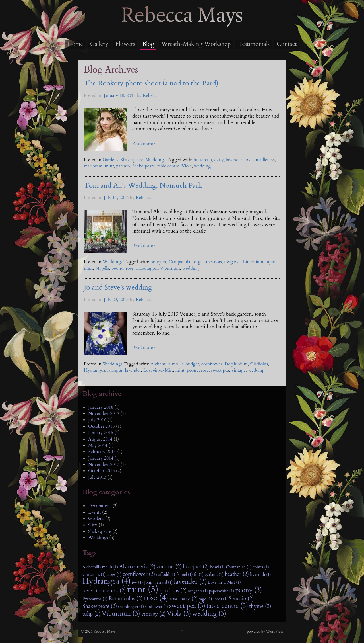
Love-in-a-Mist (158, 370)
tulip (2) (91, 614)
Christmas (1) (94, 575)
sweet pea (220, 370)
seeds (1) (221, 599)
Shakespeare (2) (100, 606)
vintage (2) (153, 614)
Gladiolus (259, 364)
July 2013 (97, 477)
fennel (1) (185, 575)
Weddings (155, 160)
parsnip (123, 166)
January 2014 (101, 458)
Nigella (102, 268)
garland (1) (214, 575)
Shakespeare (132, 160)
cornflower (212, 364)
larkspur (115, 370)
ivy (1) (137, 582)
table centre (168, 166)
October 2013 (102, 471)
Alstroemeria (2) (137, 567)
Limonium (253, 262)
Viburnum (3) (121, 614)
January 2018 (101, 407)
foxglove (232, 262)
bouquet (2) (196, 567)
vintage (238, 370)
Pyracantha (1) (95, 599)
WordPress (275, 632)
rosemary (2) (184, 599)
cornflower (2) (139, 574)
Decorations (100, 506)
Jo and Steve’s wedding (118, 287)
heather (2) (237, 574)
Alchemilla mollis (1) (100, 567)
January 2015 (101, 433)
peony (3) (249, 590)
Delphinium (236, 364)
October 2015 (102, 426)
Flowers (125, 44)
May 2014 (98, 445)
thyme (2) (260, 606)
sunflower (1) (157, 607)
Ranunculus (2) (126, 599)
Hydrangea (95, 370)
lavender (234, 160)
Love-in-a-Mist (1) (225, 582)
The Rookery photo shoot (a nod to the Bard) (151, 83)
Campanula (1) (239, 567)
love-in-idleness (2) (104, 591)
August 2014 (100, 439)
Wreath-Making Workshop (196, 44)
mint (109, 166)
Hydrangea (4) (106, 581)
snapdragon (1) (131, 607)
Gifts (93, 525)
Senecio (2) (241, 599)
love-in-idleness (260, 160)
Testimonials (254, 44)
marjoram (93, 166)
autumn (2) (169, 567)
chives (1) (261, 567)
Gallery (99, 44)
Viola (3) (179, 614)
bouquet (158, 262)
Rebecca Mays (182, 26)
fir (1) (199, 575)
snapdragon (147, 268)
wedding (202, 166)
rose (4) (156, 598)
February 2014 (102, 452)
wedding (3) (209, 614)
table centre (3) (227, 606)
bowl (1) (217, 567)
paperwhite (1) (222, 591)
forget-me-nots (207, 262)
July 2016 (97, 420)
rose (130, 268)
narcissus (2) (173, 591)
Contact (287, 44)
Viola (187, 166)
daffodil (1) (166, 575)
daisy (219, 160)
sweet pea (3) (187, 606)
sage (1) (205, 599)
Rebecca (151, 95)
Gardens (110, 160)
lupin (271, 262)
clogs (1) (114, 575)
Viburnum (170, 268)
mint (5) (143, 589)
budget (192, 364)
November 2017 (104, 413)
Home (75, 44)
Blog (148, 44)
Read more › (144, 144)
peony (117, 268)
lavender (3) (191, 582)
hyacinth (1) (260, 575)
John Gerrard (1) (159, 582)
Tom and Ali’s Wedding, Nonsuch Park (143, 186)
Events (95, 512)
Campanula (179, 262)
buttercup (203, 160)
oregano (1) (198, 591)
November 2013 (104, 464)
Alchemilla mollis (167, 364)
